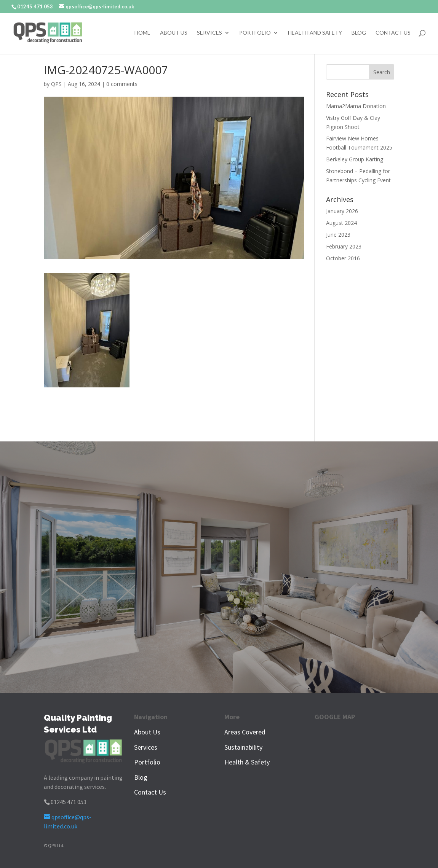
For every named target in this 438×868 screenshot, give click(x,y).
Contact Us (393, 33)
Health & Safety (247, 762)
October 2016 (343, 258)
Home (142, 33)
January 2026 (342, 211)
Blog (359, 33)
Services (209, 33)
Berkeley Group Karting (355, 159)
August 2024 (341, 223)
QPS (56, 84)
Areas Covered (245, 732)
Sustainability (243, 747)
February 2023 (344, 246)
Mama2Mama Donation (356, 106)
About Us (174, 33)
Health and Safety (315, 33)
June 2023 (338, 235)
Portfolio (255, 33)
